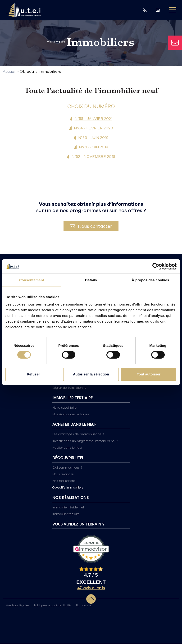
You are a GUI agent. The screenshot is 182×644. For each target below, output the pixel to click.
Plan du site (83, 606)
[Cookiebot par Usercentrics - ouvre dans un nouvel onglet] (156, 266)
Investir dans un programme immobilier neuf (85, 441)
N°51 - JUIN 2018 (93, 147)
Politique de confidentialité (52, 606)
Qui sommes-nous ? (67, 468)
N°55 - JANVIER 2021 (93, 119)
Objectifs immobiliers (68, 488)
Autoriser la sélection (91, 374)
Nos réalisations (64, 481)
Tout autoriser (149, 374)
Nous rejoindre (63, 475)
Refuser (33, 374)
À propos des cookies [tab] (150, 280)
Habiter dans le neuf (67, 448)
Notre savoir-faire (64, 408)
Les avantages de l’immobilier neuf (78, 435)
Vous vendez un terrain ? (78, 525)
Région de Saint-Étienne (69, 388)
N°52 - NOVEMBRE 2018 (93, 156)
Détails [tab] (91, 280)
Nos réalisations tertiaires (71, 415)
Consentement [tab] (32, 280)
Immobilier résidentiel (68, 508)
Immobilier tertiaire (66, 515)
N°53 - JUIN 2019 (93, 137)
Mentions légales (17, 606)
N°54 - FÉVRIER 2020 (93, 128)
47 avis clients (91, 589)
